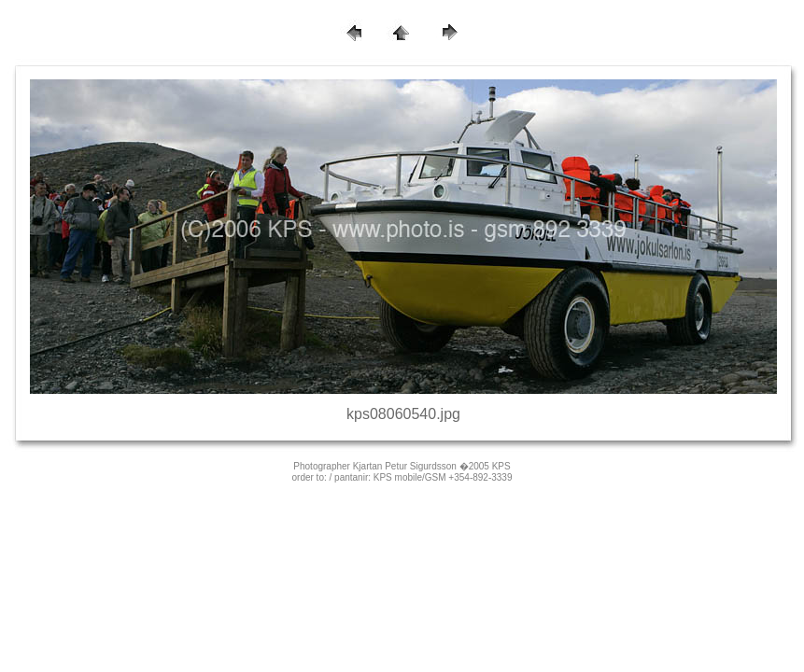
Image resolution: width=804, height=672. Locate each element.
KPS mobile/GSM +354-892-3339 (443, 477)
